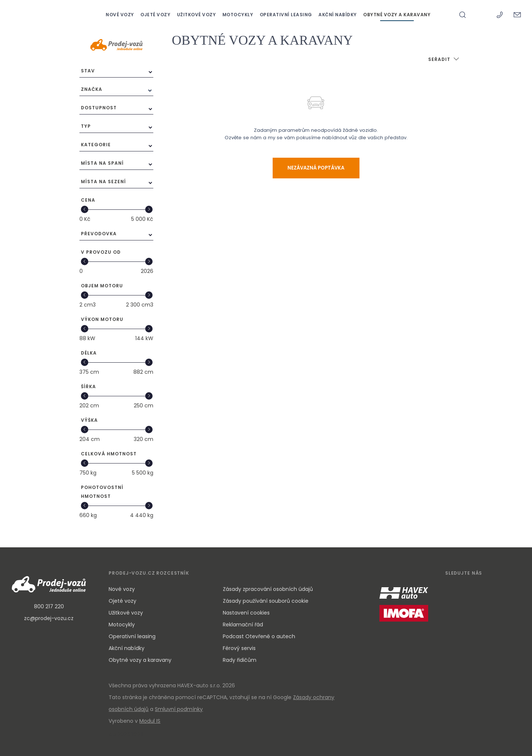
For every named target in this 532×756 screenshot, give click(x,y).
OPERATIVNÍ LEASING (287, 15)
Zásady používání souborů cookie (266, 601)
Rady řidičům (240, 660)
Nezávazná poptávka (316, 168)
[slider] (84, 209)
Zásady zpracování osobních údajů (268, 589)
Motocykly (122, 625)
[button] (444, 60)
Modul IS (150, 721)
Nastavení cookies (246, 613)
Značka (92, 89)
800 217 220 (49, 606)
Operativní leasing (132, 636)
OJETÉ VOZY (156, 15)
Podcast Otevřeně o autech (259, 636)
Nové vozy (122, 589)
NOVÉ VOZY (120, 15)
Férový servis (239, 648)
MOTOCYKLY (238, 15)
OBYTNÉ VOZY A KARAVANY (397, 15)
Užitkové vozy (126, 613)
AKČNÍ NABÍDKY (338, 15)
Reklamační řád (243, 625)
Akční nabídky (127, 648)
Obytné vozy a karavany (140, 660)
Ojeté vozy (122, 601)
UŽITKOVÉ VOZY (197, 15)
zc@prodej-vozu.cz (49, 618)
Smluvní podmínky (179, 709)
